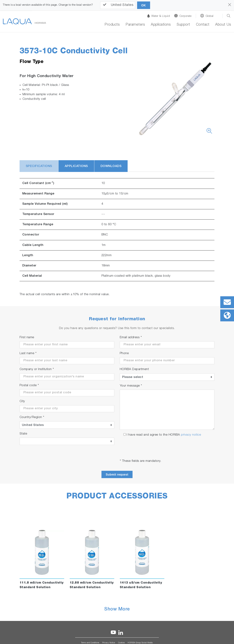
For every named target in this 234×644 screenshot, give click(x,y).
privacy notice (191, 435)
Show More (117, 610)
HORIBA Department (134, 369)
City (22, 401)
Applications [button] (161, 25)
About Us (223, 25)
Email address (131, 338)
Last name (28, 353)
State (23, 434)
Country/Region (32, 417)
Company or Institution (37, 369)
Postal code (29, 386)
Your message (131, 386)
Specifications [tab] (39, 166)
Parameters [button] (135, 25)
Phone (124, 353)
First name (27, 338)
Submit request (117, 475)
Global (210, 16)
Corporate (185, 16)
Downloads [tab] (111, 166)
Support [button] (183, 25)
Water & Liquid (158, 16)
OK (144, 5)
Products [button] (112, 25)
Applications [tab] (76, 166)
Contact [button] (203, 25)
